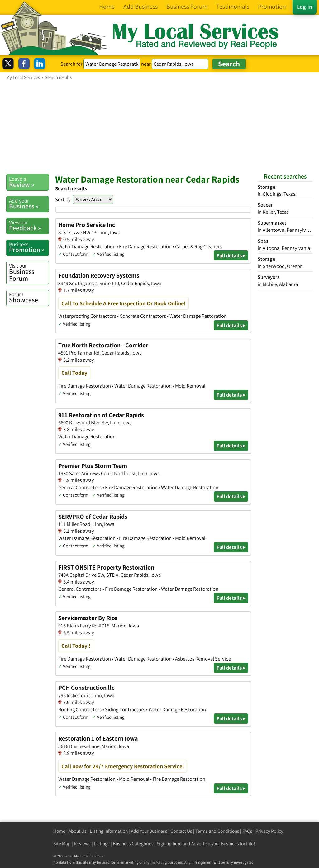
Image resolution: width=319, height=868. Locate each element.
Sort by (63, 199)
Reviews (82, 844)
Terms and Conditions (217, 831)
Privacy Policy (269, 831)
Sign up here (169, 844)
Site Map (62, 844)
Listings (102, 844)
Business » (29, 204)
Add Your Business (149, 831)
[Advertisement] (159, 127)
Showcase (29, 298)
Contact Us (181, 831)
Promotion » (29, 247)
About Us (78, 831)
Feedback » (29, 226)
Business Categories (133, 844)
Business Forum (29, 272)
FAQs (247, 831)
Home (59, 831)
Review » (29, 182)
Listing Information (109, 831)
